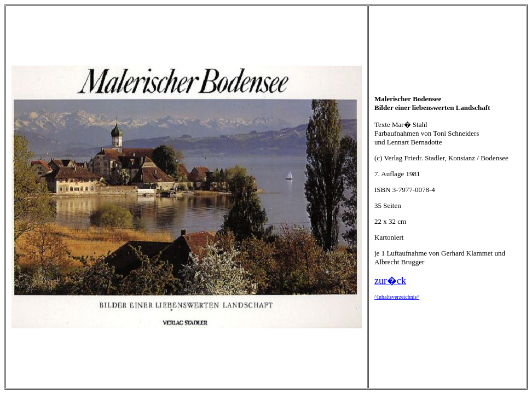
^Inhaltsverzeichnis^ (397, 297)
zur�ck (390, 281)
